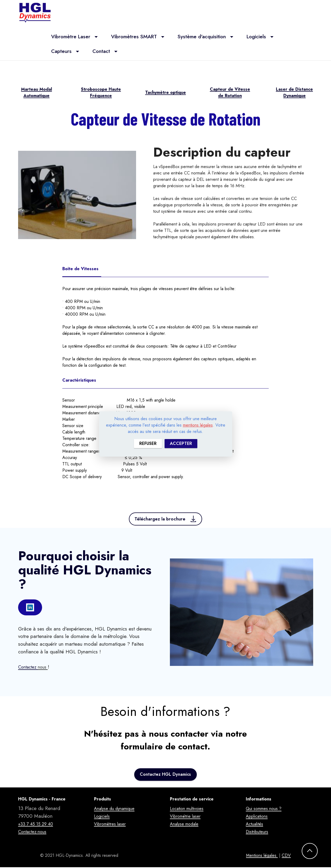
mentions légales (198, 425)
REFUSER (148, 443)
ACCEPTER (181, 443)
